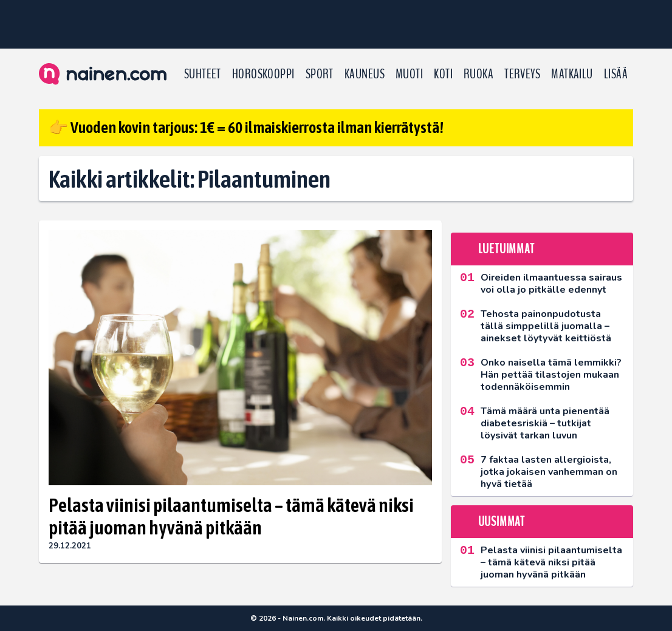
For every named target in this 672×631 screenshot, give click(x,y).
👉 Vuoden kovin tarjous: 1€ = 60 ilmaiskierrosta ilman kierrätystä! (246, 128)
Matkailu (572, 74)
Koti (443, 74)
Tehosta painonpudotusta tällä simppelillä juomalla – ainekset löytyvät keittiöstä (546, 326)
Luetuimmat (506, 249)
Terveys (522, 74)
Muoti (409, 74)
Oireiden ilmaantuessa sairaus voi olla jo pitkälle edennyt (551, 284)
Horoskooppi (263, 74)
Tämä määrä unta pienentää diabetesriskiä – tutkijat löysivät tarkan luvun (545, 423)
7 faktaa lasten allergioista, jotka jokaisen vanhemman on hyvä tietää (549, 472)
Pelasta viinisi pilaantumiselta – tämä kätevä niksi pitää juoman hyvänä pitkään (231, 516)
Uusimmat (502, 522)
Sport (320, 74)
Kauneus (365, 74)
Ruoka (478, 74)
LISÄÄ (616, 74)
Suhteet (203, 74)
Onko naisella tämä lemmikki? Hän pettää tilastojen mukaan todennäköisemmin (551, 375)
